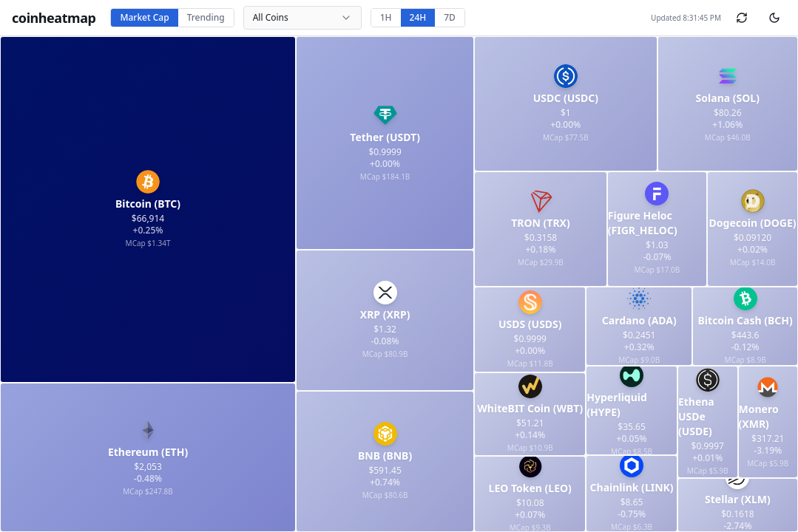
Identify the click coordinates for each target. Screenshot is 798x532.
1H (386, 17)
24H (418, 17)
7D (450, 17)
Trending (206, 17)
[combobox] (302, 18)
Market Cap (144, 17)
